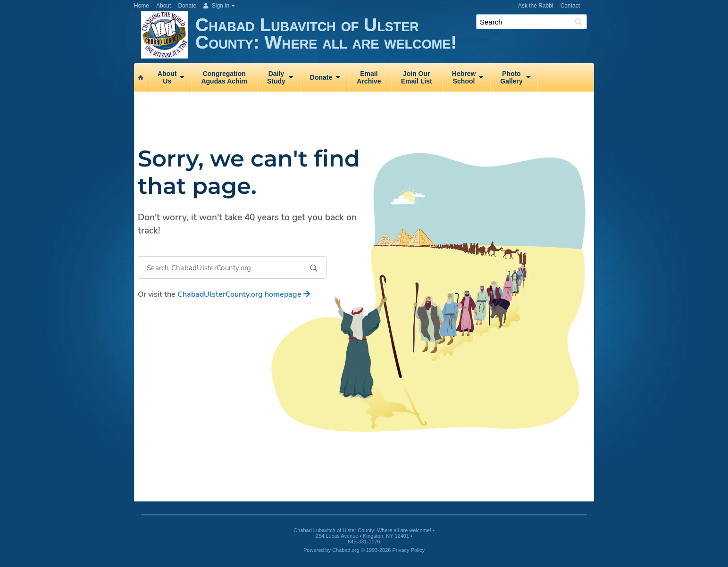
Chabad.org (346, 550)
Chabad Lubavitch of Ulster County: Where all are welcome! (395, 37)
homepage (244, 294)
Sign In (216, 6)
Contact (570, 6)
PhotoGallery (511, 77)
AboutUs (167, 77)
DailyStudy (276, 77)
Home (142, 6)
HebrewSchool (464, 77)
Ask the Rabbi (536, 6)
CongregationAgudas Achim (224, 77)
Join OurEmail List (417, 77)
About (163, 6)
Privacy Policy (409, 550)
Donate (187, 6)
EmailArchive (369, 77)
